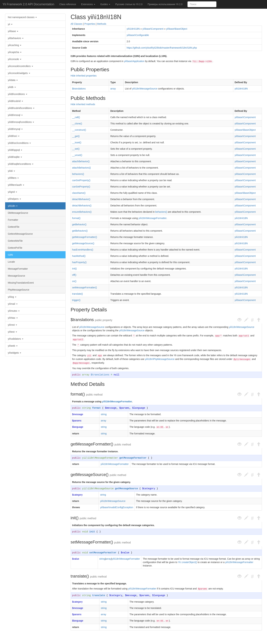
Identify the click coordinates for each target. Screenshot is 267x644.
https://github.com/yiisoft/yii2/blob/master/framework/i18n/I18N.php (162, 48)
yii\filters (13, 178)
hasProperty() (79, 262)
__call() (76, 117)
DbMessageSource (18, 213)
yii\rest (12, 325)
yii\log (12, 297)
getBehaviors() (80, 231)
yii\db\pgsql (15, 150)
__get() (76, 136)
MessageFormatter (18, 269)
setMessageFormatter (103, 553)
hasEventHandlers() (83, 250)
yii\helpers (14, 199)
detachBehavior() (81, 199)
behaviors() (78, 174)
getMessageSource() (83, 243)
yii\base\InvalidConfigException (117, 507)
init (92, 532)
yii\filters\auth (16, 185)
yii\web (13, 346)
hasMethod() (79, 256)
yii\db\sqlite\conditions (21, 164)
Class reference (68, 4)
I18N (10, 255)
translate (99, 595)
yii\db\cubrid (15, 101)
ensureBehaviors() (82, 212)
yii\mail (13, 304)
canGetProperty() (81, 180)
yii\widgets (14, 353)
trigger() (76, 300)
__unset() (77, 155)
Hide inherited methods (83, 104)
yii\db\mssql (15, 115)
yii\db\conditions (18, 94)
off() (74, 275)
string (86, 408)
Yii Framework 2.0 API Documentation (28, 4)
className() (79, 193)
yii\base (13, 31)
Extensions (88, 4)
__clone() (77, 124)
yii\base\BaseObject (177, 29)
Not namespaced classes (22, 17)
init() (74, 269)
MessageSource (16, 276)
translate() (78, 294)
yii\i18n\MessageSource (145, 89)
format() (76, 218)
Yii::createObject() (187, 562)
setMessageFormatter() (85, 287)
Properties (90, 24)
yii (10, 24)
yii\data (13, 80)
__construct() (79, 130)
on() (74, 281)
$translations (79, 89)
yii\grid (12, 192)
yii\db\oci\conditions (19, 143)
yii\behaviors (16, 38)
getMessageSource (127, 489)
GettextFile (14, 227)
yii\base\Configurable (138, 35)
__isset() (77, 142)
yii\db (12, 87)
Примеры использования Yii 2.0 (165, 4)
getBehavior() (79, 224)
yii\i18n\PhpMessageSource (160, 359)
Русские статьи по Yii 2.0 (129, 4)
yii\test (12, 332)
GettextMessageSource (20, 234)
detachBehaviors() (82, 206)
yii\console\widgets (19, 73)
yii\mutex (14, 311)
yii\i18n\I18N (133, 29)
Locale (11, 262)
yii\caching (15, 45)
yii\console (15, 59)
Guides (105, 4)
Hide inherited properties (84, 76)
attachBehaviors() (82, 168)
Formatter (13, 220)
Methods (102, 24)
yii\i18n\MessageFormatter (152, 218)
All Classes (77, 24)
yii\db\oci (14, 136)
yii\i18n (13, 206)
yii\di (11, 171)
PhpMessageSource (19, 290)
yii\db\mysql (15, 129)
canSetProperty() (81, 187)
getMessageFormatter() (85, 237)
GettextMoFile (15, 241)
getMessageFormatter (133, 458)
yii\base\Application (134, 61)
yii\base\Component (153, 29)
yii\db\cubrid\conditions (21, 108)
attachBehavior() (81, 161)
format (96, 408)
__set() (76, 149)
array (113, 89)
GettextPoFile (15, 248)
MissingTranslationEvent (21, 283)
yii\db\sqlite (15, 157)
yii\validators (16, 339)
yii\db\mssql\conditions (21, 122)
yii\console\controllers (20, 66)
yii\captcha (15, 52)
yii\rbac (13, 318)
